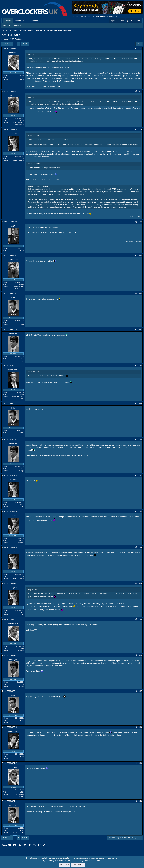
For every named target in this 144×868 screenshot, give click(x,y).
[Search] (135, 21)
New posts (7, 25)
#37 (140, 691)
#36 (140, 655)
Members (35, 21)
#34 (140, 583)
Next (24, 44)
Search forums (20, 25)
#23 (140, 129)
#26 (140, 294)
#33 (140, 547)
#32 (140, 512)
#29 (140, 404)
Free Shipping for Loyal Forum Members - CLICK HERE (95, 16)
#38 (140, 727)
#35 (140, 619)
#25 (140, 256)
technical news (54, 180)
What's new (20, 21)
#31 (140, 476)
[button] (27, 21)
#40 (140, 801)
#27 (140, 330)
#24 (140, 222)
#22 (140, 91)
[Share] (136, 48)
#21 (140, 48)
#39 (140, 763)
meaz (6, 39)
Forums (8, 21)
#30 (140, 440)
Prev (7, 44)
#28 (140, 366)
